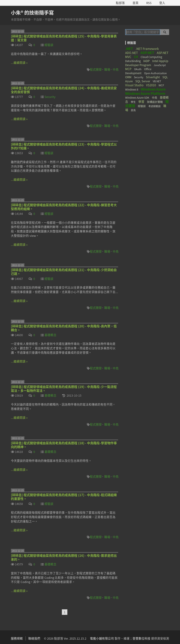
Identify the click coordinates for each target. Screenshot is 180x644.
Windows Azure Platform (145, 93)
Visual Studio (134, 85)
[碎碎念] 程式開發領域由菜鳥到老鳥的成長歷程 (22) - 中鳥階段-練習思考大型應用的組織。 (64, 207)
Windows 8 (132, 89)
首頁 (136, 3)
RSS (149, 3)
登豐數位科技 (142, 638)
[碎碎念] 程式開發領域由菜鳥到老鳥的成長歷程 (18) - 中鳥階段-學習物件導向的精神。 (64, 445)
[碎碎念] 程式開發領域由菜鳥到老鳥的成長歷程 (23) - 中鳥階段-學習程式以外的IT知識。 (64, 146)
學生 (133, 102)
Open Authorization (155, 73)
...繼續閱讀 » (19, 63)
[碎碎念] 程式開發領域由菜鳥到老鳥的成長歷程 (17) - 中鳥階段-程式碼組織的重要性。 (64, 497)
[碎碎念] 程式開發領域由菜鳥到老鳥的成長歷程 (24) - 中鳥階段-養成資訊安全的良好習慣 (64, 90)
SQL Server (143, 81)
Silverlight (153, 77)
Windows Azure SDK (137, 98)
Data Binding (133, 61)
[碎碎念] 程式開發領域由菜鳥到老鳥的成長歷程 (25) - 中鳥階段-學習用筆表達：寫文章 (64, 38)
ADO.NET (131, 53)
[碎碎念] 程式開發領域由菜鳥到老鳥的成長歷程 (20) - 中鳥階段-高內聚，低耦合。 (64, 328)
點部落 (120, 3)
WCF (161, 85)
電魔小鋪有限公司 (102, 638)
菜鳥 (133, 110)
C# (136, 57)
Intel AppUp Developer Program (147, 63)
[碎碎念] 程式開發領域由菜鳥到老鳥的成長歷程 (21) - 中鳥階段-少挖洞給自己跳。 (64, 272)
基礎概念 (50, 335)
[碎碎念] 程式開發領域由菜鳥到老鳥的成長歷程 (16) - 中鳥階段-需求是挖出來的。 (64, 557)
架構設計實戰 (155, 102)
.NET (129, 49)
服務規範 (17, 638)
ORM (128, 77)
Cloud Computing (151, 57)
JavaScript (160, 65)
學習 (141, 102)
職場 (107, 69)
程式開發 (96, 69)
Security (50, 97)
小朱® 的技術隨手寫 (32, 13)
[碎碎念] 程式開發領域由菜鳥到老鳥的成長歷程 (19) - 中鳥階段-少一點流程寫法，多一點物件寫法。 (64, 389)
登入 (162, 3)
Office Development (138, 71)
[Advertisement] (147, 140)
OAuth (138, 69)
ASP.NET (147, 53)
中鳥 (116, 69)
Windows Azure (153, 89)
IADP (146, 61)
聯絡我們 (34, 638)
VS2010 (151, 85)
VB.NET (157, 81)
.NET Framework (147, 49)
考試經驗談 (155, 106)
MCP (128, 69)
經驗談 (49, 45)
